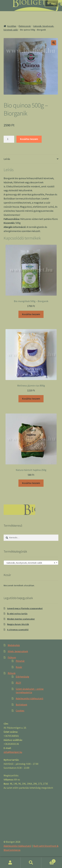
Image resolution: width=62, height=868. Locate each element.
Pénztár (20, 661)
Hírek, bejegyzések (18, 651)
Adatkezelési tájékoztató (30, 698)
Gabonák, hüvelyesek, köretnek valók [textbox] (30, 563)
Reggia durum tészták (18, 624)
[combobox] (31, 563)
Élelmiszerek (25, 26)
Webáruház (14, 645)
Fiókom (12, 657)
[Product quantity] (9, 139)
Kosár (19, 667)
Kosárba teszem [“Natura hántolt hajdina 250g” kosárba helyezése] (31, 483)
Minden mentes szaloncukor (21, 619)
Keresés (31, 863)
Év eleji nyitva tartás (17, 614)
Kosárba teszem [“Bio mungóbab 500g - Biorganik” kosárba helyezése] (31, 314)
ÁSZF (18, 683)
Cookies (20, 711)
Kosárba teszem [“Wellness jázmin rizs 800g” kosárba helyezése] (31, 399)
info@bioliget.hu (13, 752)
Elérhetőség (22, 677)
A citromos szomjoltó (18, 630)
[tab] (31, 159)
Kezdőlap (12, 26)
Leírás (7, 159)
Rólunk (12, 673)
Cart (49, 860)
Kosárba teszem (29, 139)
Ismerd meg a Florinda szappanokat (25, 608)
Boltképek (21, 705)
